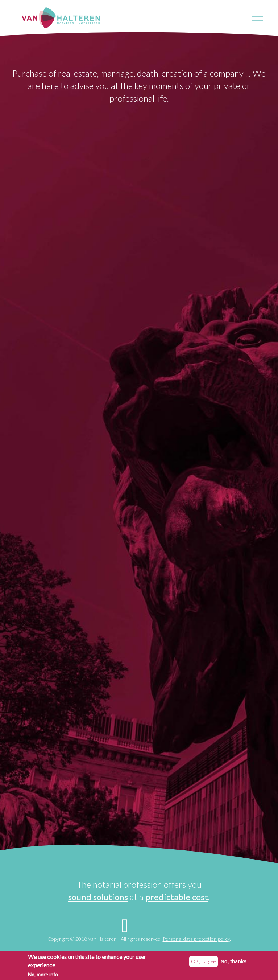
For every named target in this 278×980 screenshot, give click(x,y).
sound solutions (98, 897)
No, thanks (234, 962)
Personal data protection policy (196, 939)
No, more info (43, 975)
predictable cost (177, 897)
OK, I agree (204, 962)
